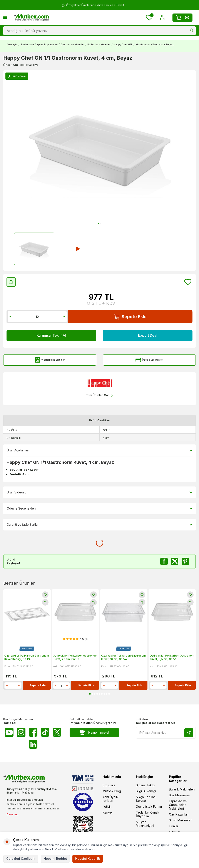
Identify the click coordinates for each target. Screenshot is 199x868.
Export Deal (148, 335)
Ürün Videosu (99, 492)
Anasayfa (12, 44)
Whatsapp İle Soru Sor (50, 360)
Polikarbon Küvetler (99, 44)
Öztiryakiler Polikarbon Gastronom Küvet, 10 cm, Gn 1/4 (123, 657)
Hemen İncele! (94, 733)
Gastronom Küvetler (73, 44)
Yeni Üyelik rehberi (111, 799)
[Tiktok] (45, 732)
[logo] (31, 18)
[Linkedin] (33, 744)
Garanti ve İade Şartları (99, 525)
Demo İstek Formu (149, 806)
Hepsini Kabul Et (88, 859)
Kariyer (108, 812)
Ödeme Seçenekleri (149, 360)
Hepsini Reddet (55, 859)
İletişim (107, 806)
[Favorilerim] (149, 18)
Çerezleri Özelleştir (21, 859)
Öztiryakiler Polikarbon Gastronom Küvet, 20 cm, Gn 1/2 (75, 657)
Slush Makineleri (181, 820)
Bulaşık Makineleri (182, 789)
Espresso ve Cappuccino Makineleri (178, 805)
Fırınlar (174, 826)
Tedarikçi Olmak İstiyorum (148, 814)
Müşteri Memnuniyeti (145, 824)
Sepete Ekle (130, 317)
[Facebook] (33, 732)
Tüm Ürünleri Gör (99, 395)
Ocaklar (175, 832)
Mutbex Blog (112, 791)
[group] (99, 149)
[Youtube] (9, 732)
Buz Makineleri (180, 795)
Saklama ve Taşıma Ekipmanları (39, 44)
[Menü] (5, 17)
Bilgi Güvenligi (146, 791)
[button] (99, 223)
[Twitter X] (57, 732)
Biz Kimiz (109, 785)
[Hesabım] (162, 18)
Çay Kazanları (179, 814)
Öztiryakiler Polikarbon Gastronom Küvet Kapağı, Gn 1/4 (27, 657)
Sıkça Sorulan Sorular (146, 799)
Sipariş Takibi (145, 785)
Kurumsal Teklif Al (51, 335)
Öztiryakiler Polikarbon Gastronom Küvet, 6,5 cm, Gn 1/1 (172, 657)
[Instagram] (21, 732)
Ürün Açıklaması (99, 450)
